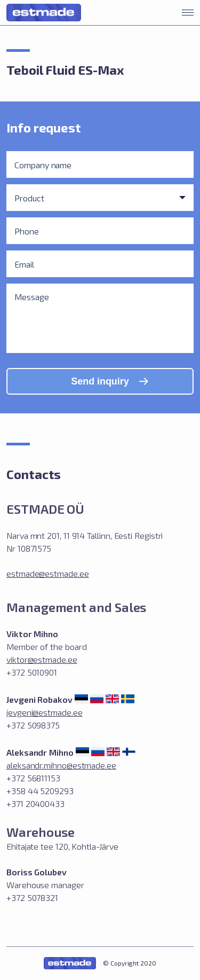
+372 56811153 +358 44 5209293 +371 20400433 (40, 791)
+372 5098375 (33, 725)
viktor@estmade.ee (42, 659)
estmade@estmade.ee (48, 573)
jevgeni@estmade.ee (45, 712)
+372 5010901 (32, 672)
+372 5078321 (32, 897)
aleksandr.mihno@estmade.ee (61, 765)
